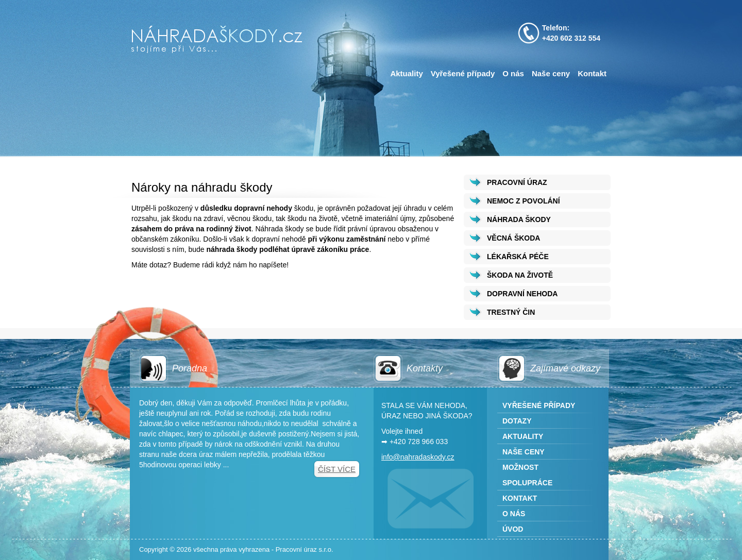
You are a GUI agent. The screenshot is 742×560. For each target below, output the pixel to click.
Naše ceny (551, 73)
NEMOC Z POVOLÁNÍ (524, 201)
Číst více (337, 469)
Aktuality (406, 73)
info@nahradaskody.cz (418, 457)
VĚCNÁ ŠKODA (513, 238)
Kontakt (592, 73)
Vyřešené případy (463, 73)
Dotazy (517, 421)
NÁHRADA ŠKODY (519, 219)
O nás (513, 73)
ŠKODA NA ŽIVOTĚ (520, 275)
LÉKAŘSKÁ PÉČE (518, 257)
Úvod (513, 529)
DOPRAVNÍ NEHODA (522, 294)
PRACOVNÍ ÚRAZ (517, 182)
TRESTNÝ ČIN (511, 312)
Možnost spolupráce (527, 475)
